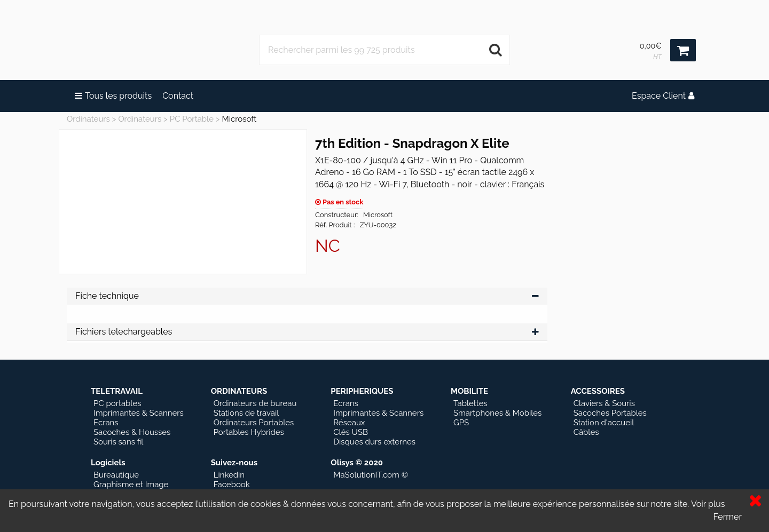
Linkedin (229, 475)
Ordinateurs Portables (254, 423)
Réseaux (349, 423)
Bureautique (116, 475)
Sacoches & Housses (132, 432)
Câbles (586, 432)
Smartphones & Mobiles (497, 413)
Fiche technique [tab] (307, 296)
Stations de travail (246, 413)
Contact (178, 96)
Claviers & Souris (604, 403)
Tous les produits (113, 96)
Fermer (727, 517)
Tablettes (470, 403)
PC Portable (192, 119)
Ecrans (106, 423)
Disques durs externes (374, 442)
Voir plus (708, 504)
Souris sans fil (118, 442)
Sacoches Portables (610, 413)
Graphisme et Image (131, 485)
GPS (461, 423)
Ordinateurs (88, 119)
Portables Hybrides (249, 432)
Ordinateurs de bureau (255, 403)
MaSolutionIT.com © (371, 475)
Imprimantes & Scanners (139, 413)
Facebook (232, 485)
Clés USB (351, 432)
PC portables (117, 403)
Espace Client (663, 96)
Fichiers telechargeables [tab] (307, 332)
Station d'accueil (604, 423)
